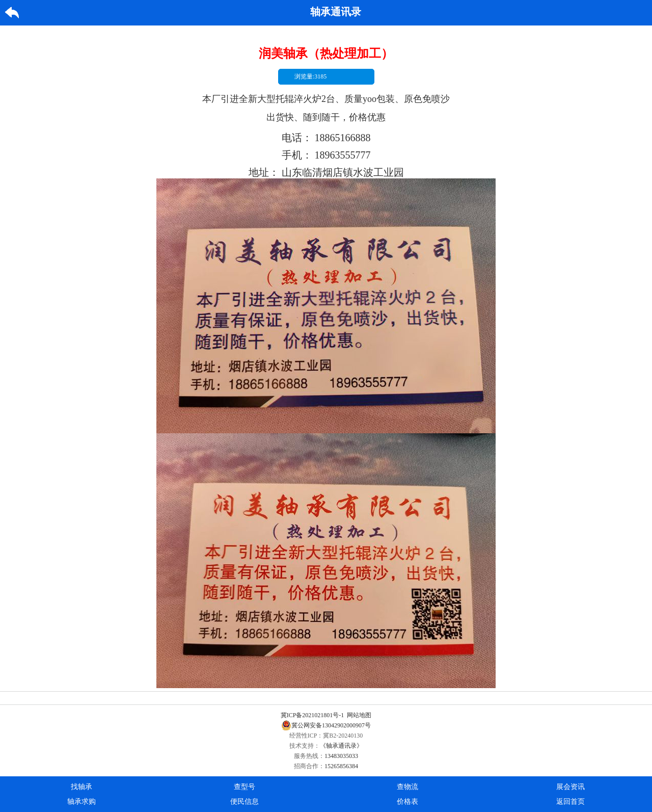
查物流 (407, 787)
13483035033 (341, 756)
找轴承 (81, 787)
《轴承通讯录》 (341, 746)
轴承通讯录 (336, 12)
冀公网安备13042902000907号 (326, 725)
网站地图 (359, 715)
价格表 (407, 802)
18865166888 (343, 138)
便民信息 (244, 802)
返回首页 (570, 802)
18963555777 (343, 155)
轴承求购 (81, 802)
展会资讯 (570, 787)
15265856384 (341, 766)
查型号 (244, 787)
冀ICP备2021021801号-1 (313, 715)
